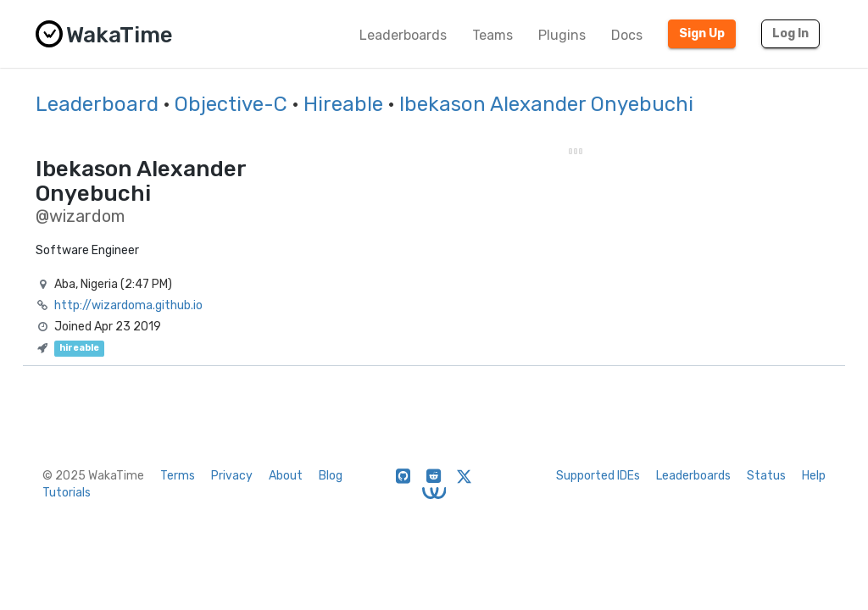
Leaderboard (97, 104)
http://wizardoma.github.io (128, 305)
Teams (492, 35)
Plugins (562, 35)
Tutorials (67, 493)
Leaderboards (403, 35)
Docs (627, 35)
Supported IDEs (598, 476)
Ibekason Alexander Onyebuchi (546, 104)
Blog (331, 476)
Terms (178, 476)
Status (766, 476)
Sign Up (702, 33)
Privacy (232, 476)
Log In (790, 33)
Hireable (343, 104)
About (286, 476)
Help (814, 476)
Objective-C (231, 104)
